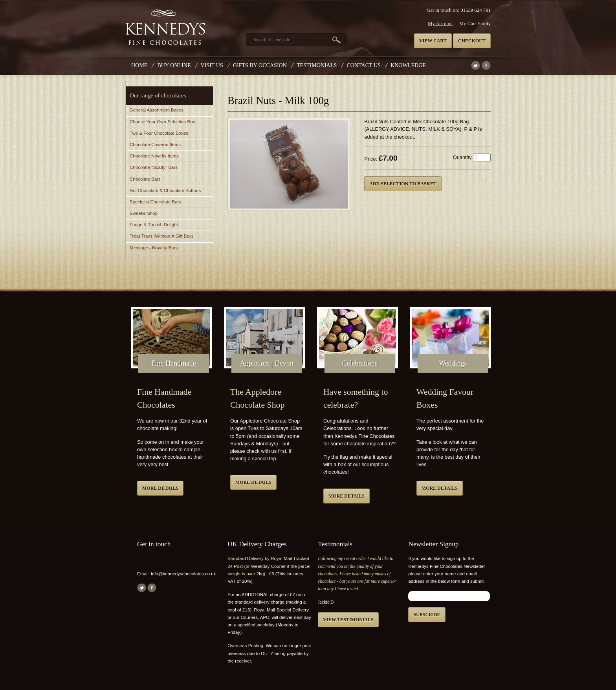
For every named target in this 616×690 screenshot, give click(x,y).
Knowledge (408, 65)
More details (160, 488)
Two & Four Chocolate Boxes (159, 133)
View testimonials (348, 620)
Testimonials (317, 65)
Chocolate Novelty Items (154, 156)
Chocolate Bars (145, 179)
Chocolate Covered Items (155, 145)
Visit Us (212, 65)
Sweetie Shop (144, 213)
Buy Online (174, 65)
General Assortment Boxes (157, 110)
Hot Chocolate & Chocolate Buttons (165, 190)
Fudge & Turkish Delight (154, 225)
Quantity (462, 157)
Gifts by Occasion (260, 65)
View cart (433, 41)
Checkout (472, 41)
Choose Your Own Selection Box (162, 122)
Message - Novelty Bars (154, 248)
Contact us (364, 65)
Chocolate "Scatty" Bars (154, 167)
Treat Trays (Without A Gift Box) (161, 236)
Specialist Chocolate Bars (155, 202)
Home (139, 65)
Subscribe (427, 615)
